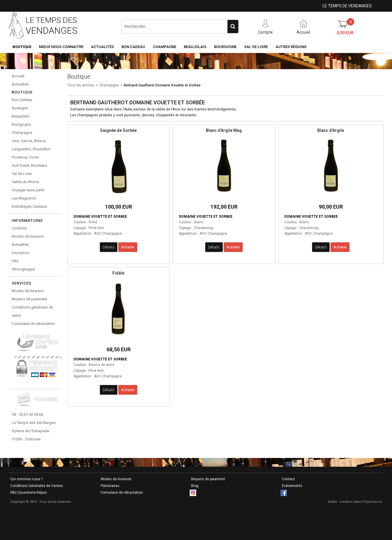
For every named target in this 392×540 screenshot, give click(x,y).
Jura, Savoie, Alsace (29, 141)
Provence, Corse (25, 157)
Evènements (292, 486)
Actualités (102, 47)
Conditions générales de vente (32, 311)
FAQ (15, 261)
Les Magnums (24, 198)
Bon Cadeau (133, 47)
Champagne (165, 47)
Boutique (22, 47)
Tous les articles (81, 85)
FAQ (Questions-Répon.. (29, 493)
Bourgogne (225, 47)
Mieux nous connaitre (61, 47)
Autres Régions (291, 47)
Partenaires (110, 486)
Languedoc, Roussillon (31, 149)
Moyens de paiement (29, 299)
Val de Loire (256, 47)
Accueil (18, 76)
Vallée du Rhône (25, 182)
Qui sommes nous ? (26, 479)
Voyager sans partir (28, 190)
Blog (195, 486)
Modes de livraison (28, 236)
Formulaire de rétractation (33, 324)
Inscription (21, 253)
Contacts (19, 228)
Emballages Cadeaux (29, 206)
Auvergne (20, 108)
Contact (288, 479)
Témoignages (23, 269)
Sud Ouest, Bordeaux (29, 165)
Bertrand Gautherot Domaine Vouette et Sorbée (162, 85)
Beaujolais (195, 47)
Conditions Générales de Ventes (37, 486)
